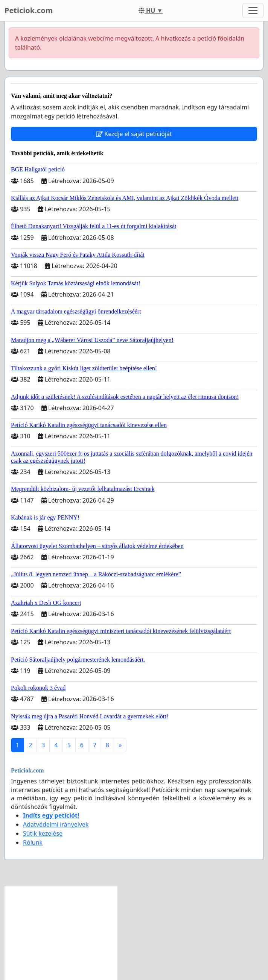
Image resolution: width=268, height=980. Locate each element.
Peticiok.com (29, 10)
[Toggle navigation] (253, 11)
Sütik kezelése (43, 833)
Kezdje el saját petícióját (134, 134)
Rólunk (33, 842)
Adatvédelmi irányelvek (56, 824)
